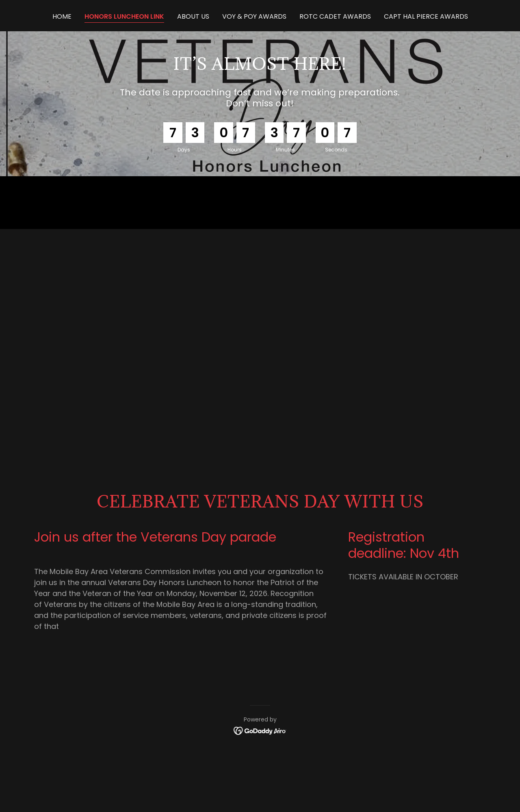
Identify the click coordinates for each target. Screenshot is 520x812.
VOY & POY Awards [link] (254, 16)
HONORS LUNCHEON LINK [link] (124, 16)
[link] (260, 731)
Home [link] (62, 16)
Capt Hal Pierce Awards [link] (426, 16)
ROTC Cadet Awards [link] (335, 16)
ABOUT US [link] (193, 16)
